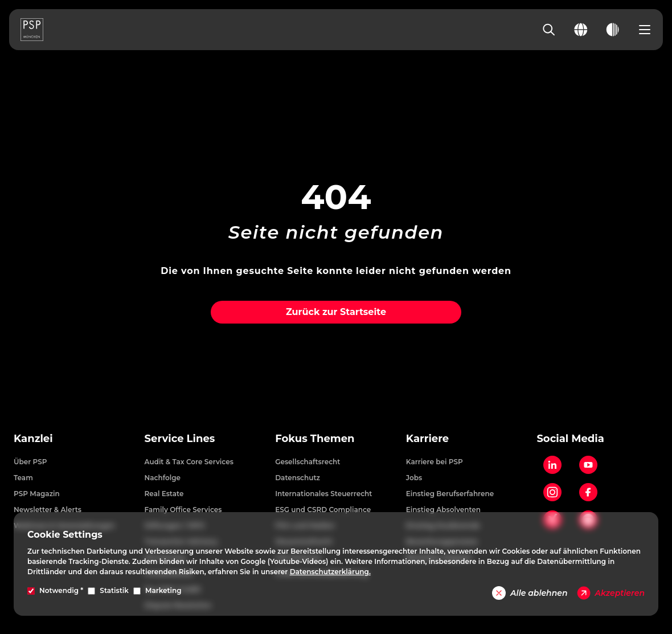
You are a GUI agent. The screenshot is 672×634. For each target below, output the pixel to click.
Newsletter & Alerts (48, 510)
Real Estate (164, 494)
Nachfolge (163, 478)
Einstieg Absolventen (443, 510)
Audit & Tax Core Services (189, 462)
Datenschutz (298, 478)
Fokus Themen (315, 439)
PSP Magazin (37, 494)
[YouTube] (588, 465)
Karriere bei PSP (435, 462)
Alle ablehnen (530, 593)
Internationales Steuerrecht (323, 494)
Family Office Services (183, 510)
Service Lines (180, 439)
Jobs (414, 478)
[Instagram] (552, 492)
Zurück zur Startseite (336, 312)
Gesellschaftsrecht (308, 462)
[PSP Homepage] (32, 30)
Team (23, 478)
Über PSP (30, 462)
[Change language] (581, 30)
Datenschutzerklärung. (330, 572)
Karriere (427, 439)
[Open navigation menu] (645, 30)
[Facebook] (588, 492)
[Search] (549, 30)
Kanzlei (33, 439)
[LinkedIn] (552, 465)
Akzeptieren (611, 593)
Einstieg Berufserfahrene (450, 494)
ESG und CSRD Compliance (323, 510)
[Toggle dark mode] (613, 30)
